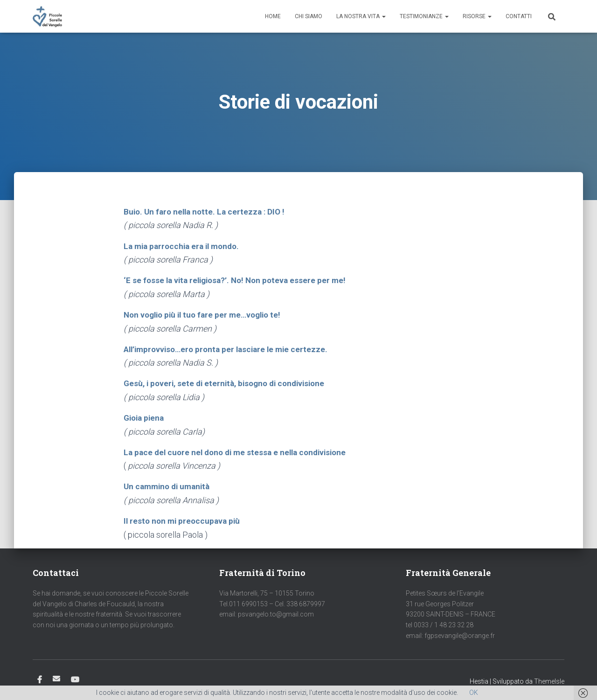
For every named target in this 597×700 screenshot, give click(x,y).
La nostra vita (361, 16)
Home (273, 16)
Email (56, 676)
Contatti (519, 16)
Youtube (75, 678)
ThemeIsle (549, 679)
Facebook (40, 678)
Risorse (477, 16)
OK (474, 693)
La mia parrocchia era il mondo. (185, 246)
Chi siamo (309, 16)
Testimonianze (424, 16)
